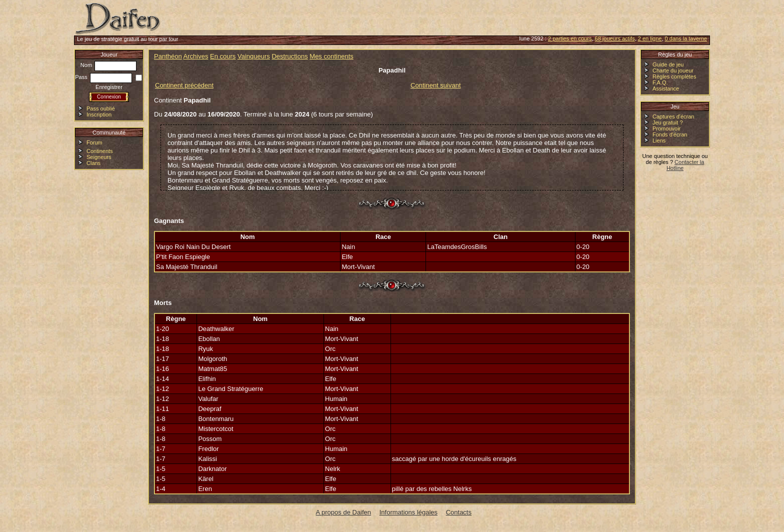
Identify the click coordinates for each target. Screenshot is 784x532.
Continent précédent (184, 85)
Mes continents (331, 56)
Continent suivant (435, 85)
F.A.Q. (660, 82)
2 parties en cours (570, 38)
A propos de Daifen (344, 512)
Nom (108, 65)
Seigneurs (99, 157)
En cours (223, 56)
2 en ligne (650, 38)
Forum (94, 142)
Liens (659, 140)
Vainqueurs (254, 56)
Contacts (459, 512)
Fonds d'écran (670, 134)
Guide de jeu (668, 64)
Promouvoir (666, 128)
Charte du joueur (673, 70)
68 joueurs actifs (615, 38)
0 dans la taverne (686, 38)
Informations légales (408, 512)
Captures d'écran (673, 116)
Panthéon (168, 56)
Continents (100, 151)
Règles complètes (674, 76)
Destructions (289, 56)
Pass (103, 77)
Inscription (99, 114)
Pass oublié (101, 108)
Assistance (666, 88)
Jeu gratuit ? (668, 122)
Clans (93, 163)
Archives (196, 56)
